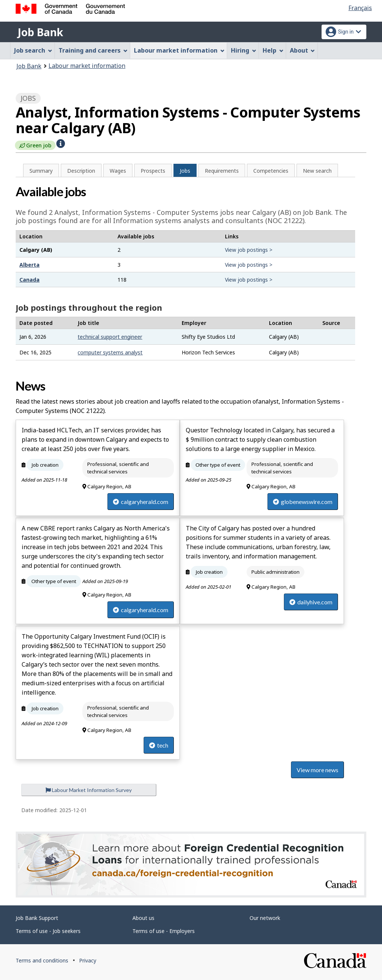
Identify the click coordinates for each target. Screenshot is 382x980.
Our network (265, 918)
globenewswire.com (303, 502)
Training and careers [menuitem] (93, 50)
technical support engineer (110, 337)
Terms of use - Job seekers (48, 931)
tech (159, 745)
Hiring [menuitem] (244, 50)
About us (143, 918)
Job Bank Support (37, 918)
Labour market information (87, 66)
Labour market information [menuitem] (179, 50)
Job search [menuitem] (33, 50)
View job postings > (249, 250)
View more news (317, 770)
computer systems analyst (110, 352)
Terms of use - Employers (164, 931)
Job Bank (40, 32)
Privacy (88, 960)
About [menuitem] (303, 50)
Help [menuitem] (273, 50)
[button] (61, 143)
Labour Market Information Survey (89, 790)
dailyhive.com (311, 602)
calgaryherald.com (141, 502)
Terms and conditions (42, 960)
